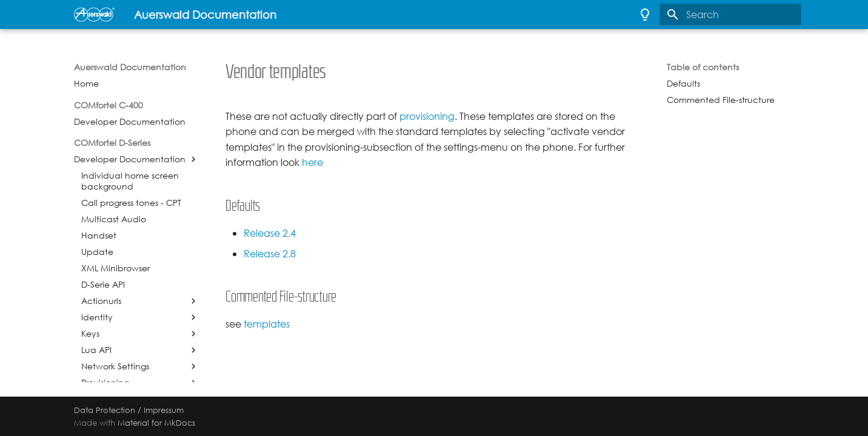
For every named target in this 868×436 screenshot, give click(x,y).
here (312, 163)
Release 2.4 (270, 233)
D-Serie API (103, 285)
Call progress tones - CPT (131, 203)
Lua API (96, 350)
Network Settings (115, 366)
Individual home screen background (130, 181)
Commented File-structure (721, 100)
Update (97, 252)
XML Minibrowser (115, 268)
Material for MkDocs (156, 423)
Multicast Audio (114, 219)
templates (267, 324)
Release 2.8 (270, 254)
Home (86, 84)
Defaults (683, 84)
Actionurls (101, 301)
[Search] (730, 15)
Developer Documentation (130, 122)
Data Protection (105, 410)
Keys (90, 334)
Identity (97, 317)
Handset (99, 236)
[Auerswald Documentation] (94, 15)
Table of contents (703, 67)
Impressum (164, 410)
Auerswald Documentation (130, 67)
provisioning (427, 117)
